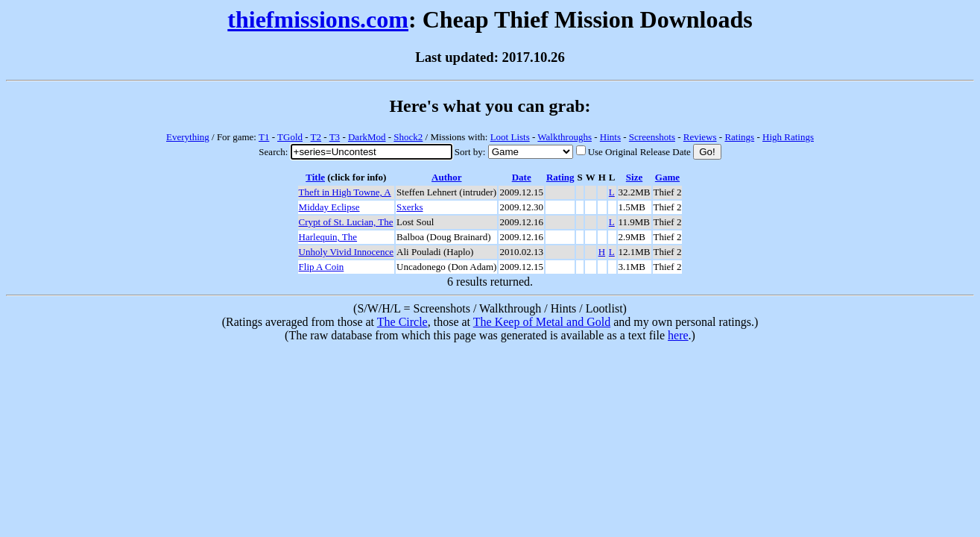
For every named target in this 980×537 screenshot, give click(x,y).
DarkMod (367, 137)
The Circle (402, 322)
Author (446, 177)
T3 (335, 137)
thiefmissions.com (318, 19)
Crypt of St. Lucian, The (346, 222)
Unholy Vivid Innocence (347, 252)
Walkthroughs (565, 137)
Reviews (700, 137)
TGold (290, 137)
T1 (264, 137)
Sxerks (410, 207)
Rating (560, 177)
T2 (316, 137)
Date (522, 177)
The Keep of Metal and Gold (542, 322)
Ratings (739, 137)
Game (667, 177)
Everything (188, 137)
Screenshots (652, 137)
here (678, 335)
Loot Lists (510, 137)
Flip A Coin (322, 267)
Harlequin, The (328, 237)
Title (315, 177)
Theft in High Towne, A (345, 192)
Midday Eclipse (329, 207)
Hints (610, 137)
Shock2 (408, 137)
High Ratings (788, 137)
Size (634, 177)
